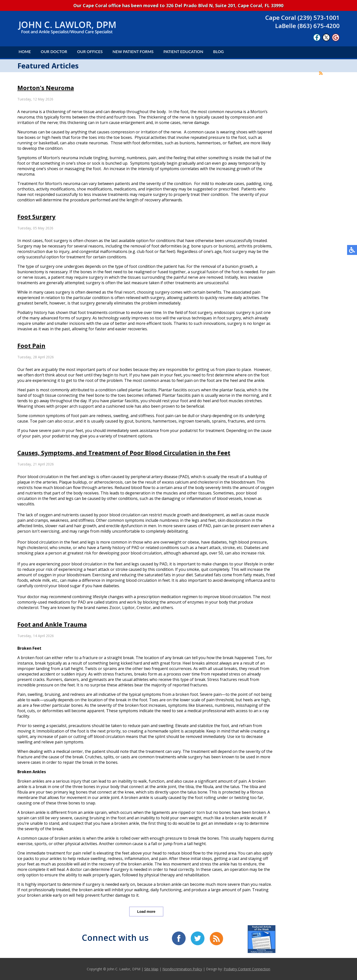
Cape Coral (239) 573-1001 (302, 17)
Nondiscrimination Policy (182, 969)
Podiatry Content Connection (247, 969)
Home (25, 51)
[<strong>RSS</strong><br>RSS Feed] (321, 73)
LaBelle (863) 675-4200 (307, 26)
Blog (219, 51)
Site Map (151, 969)
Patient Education (183, 51)
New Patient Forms (133, 51)
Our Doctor (54, 51)
